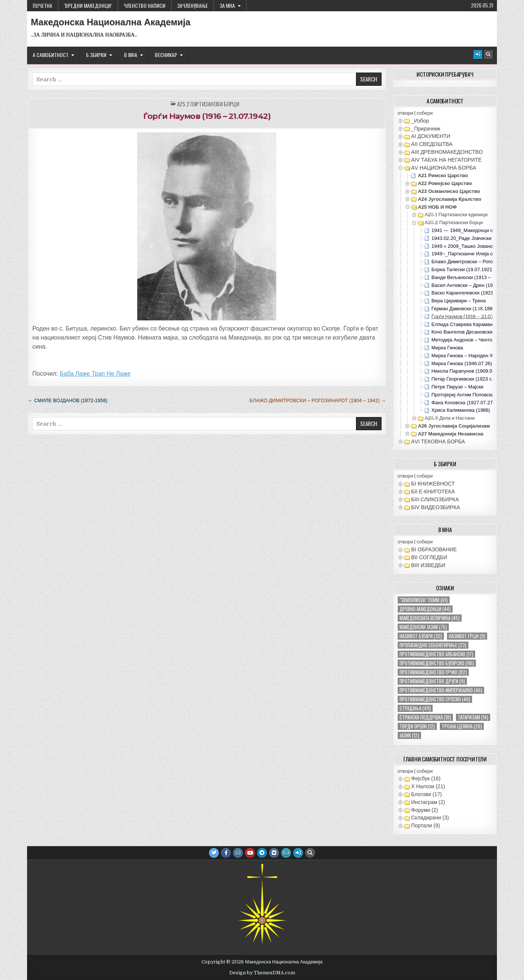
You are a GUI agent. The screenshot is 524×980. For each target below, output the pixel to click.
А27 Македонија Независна (451, 434)
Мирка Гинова (447, 348)
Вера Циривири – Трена (459, 301)
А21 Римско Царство (443, 175)
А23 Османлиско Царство (449, 191)
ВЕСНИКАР (166, 55)
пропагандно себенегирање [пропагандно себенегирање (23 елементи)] (433, 645)
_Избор (420, 121)
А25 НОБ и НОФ (437, 207)
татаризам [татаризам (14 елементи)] (473, 717)
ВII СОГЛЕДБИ (429, 557)
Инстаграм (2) (428, 802)
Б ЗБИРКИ (96, 55)
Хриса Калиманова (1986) (461, 410)
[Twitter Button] (214, 853)
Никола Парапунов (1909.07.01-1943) (474, 371)
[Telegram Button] (262, 853)
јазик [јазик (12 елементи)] (409, 735)
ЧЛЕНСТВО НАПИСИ (145, 5)
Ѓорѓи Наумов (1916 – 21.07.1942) (207, 116)
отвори (405, 113)
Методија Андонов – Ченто (462, 340)
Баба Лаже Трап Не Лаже (95, 374)
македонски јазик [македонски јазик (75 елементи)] (423, 627)
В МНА (131, 55)
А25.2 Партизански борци (208, 104)
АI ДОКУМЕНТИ (431, 136)
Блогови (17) (427, 794)
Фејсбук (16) (426, 778)
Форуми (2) (425, 810)
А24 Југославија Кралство (450, 199)
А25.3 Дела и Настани (450, 418)
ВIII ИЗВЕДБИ (428, 565)
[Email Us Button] (286, 853)
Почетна (42, 5)
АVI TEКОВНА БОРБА (438, 441)
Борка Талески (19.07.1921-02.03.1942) (476, 269)
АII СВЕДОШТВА (432, 144)
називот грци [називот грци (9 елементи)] (467, 636)
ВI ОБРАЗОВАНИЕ (434, 549)
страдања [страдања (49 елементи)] (415, 708)
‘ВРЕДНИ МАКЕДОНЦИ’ (88, 5)
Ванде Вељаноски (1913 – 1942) (468, 277)
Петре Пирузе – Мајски (457, 387)
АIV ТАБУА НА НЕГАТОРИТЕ (447, 160)
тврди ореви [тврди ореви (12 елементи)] (417, 726)
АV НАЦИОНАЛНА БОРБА (444, 168)
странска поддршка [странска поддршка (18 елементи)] (425, 717)
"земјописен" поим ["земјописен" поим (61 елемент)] (424, 600)
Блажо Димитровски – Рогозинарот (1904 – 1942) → (318, 400)
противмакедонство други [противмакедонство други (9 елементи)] (432, 681)
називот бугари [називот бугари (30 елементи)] (421, 636)
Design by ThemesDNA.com (262, 973)
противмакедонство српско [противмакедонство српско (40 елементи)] (435, 699)
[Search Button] (488, 55)
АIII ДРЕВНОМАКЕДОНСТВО (447, 152)
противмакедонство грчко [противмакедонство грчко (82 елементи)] (433, 672)
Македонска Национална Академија (111, 22)
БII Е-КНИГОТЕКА (433, 492)
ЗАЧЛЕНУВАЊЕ (192, 5)
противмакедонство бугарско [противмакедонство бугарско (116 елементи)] (437, 663)
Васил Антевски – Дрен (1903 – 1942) (474, 285)
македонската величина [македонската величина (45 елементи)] (430, 618)
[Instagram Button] (238, 853)
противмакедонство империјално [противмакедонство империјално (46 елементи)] (441, 690)
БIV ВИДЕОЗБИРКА (436, 507)
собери (425, 113)
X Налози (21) (428, 786)
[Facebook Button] (226, 853)
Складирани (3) (430, 818)
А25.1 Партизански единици (456, 215)
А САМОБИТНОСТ (51, 55)
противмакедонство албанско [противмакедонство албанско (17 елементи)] (436, 654)
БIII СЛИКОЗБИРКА (435, 499)
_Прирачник (426, 129)
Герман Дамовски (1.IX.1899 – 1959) (472, 309)
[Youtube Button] (250, 853)
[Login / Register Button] (478, 55)
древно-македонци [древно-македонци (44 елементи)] (425, 609)
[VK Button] (274, 853)
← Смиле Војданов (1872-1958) (68, 400)
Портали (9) (426, 825)
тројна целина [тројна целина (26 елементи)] (462, 726)
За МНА (227, 5)
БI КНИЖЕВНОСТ (433, 484)
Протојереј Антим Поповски (463, 395)
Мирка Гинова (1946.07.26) (462, 363)
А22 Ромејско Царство (445, 183)
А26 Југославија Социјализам (454, 426)
